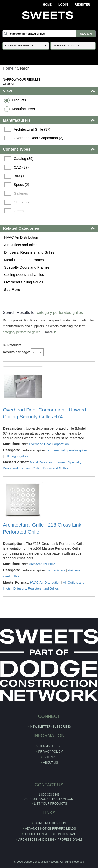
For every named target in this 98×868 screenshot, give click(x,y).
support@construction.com (49, 799)
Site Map (50, 757)
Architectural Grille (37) (32, 129)
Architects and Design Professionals (51, 840)
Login (63, 5)
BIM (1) (20, 176)
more (49, 332)
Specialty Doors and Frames (27, 267)
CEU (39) (21, 202)
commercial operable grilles (68, 450)
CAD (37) (21, 167)
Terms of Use (50, 746)
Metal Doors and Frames (24, 260)
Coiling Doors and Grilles (24, 275)
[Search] (49, 34)
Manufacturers (23, 109)
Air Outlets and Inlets (21, 245)
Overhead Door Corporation (49, 444)
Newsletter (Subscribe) (51, 727)
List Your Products (50, 804)
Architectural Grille (42, 564)
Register (82, 5)
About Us (50, 763)
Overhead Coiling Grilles (24, 282)
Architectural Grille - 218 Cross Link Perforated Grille (42, 528)
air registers (57, 570)
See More (12, 290)
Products (19, 100)
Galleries (21, 193)
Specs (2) (21, 185)
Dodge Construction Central (50, 834)
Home (47, 5)
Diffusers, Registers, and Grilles (29, 252)
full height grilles (16, 456)
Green (19, 211)
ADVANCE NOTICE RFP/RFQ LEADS (50, 829)
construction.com (50, 823)
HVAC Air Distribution (21, 237)
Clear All (9, 84)
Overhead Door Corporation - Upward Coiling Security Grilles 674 (45, 413)
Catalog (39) (24, 159)
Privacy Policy (51, 752)
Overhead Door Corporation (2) (38, 138)
